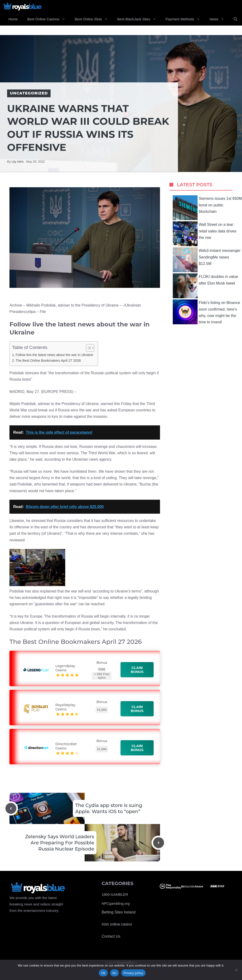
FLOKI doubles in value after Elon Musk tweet (205, 286)
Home (13, 19)
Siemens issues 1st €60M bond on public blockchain (207, 208)
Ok (103, 973)
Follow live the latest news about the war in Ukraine (54, 355)
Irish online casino (117, 924)
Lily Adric (18, 162)
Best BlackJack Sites (139, 19)
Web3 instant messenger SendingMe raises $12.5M (207, 260)
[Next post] (159, 843)
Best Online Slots (94, 19)
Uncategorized (29, 93)
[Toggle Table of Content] (88, 348)
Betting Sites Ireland (119, 912)
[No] (236, 970)
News (219, 19)
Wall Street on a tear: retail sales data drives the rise (205, 234)
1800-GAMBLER (115, 894)
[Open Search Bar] (236, 19)
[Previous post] (11, 808)
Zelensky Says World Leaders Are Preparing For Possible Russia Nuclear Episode (60, 843)
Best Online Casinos (49, 19)
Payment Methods (185, 19)
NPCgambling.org (116, 903)
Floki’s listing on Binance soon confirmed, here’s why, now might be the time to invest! (206, 312)
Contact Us (111, 936)
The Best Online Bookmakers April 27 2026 (48, 361)
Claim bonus (137, 670)
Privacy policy (133, 973)
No (115, 973)
